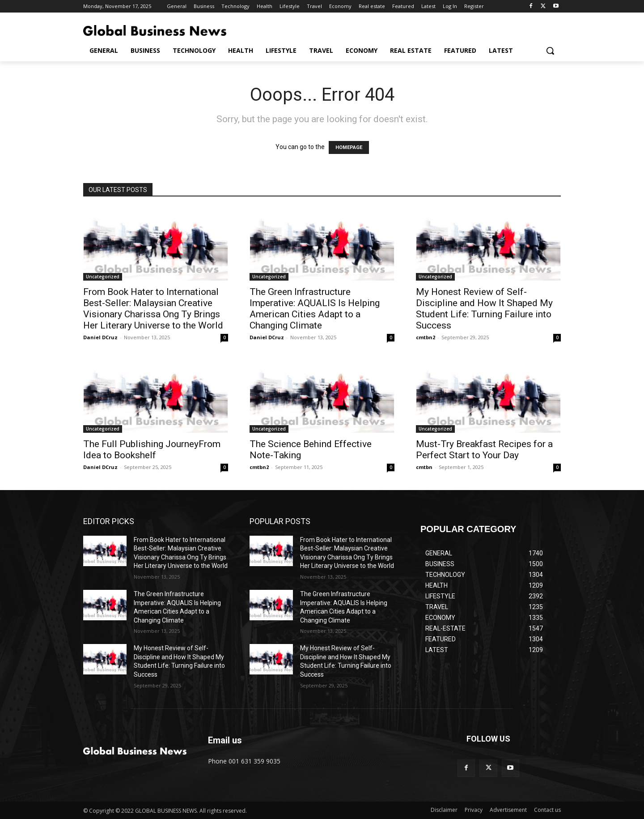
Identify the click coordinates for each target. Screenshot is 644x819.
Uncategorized (103, 277)
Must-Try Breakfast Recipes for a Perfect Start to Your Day (484, 450)
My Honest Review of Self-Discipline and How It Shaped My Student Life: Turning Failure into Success (484, 309)
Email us (225, 740)
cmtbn (424, 467)
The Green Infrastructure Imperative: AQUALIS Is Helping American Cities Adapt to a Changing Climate (315, 309)
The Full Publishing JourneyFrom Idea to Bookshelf (152, 450)
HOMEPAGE (349, 147)
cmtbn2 (426, 337)
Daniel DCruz (100, 337)
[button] (550, 51)
